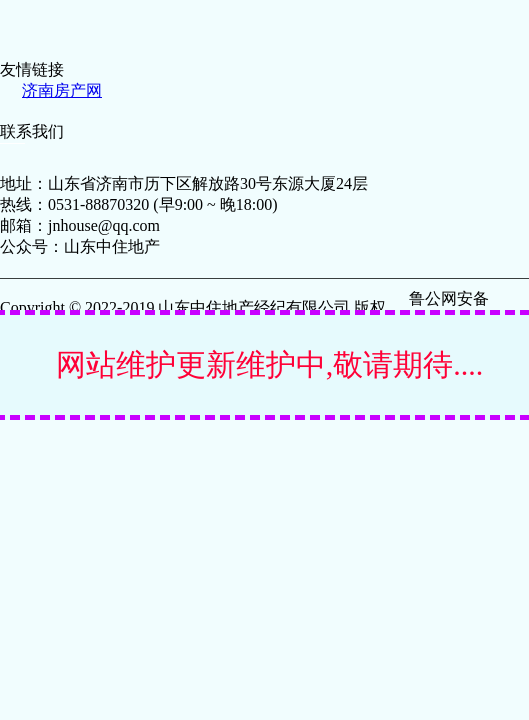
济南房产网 (62, 90)
